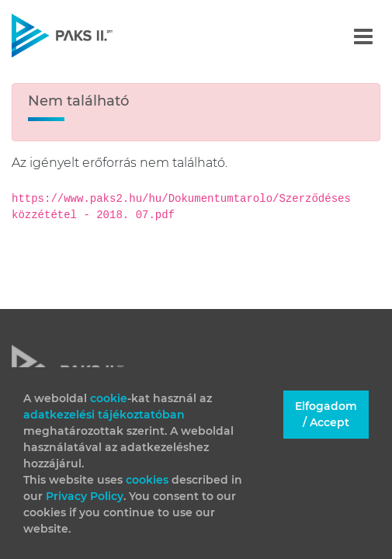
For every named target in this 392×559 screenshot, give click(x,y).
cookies (149, 480)
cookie (109, 398)
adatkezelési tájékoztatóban (104, 415)
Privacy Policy (85, 496)
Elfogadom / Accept (326, 414)
